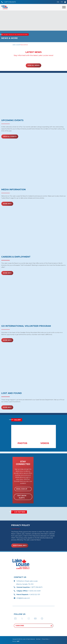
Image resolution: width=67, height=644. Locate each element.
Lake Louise (16, 45)
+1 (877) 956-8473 (29, 587)
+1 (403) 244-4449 (29, 591)
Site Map (38, 639)
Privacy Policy (45, 639)
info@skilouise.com (23, 598)
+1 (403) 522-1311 (28, 595)
